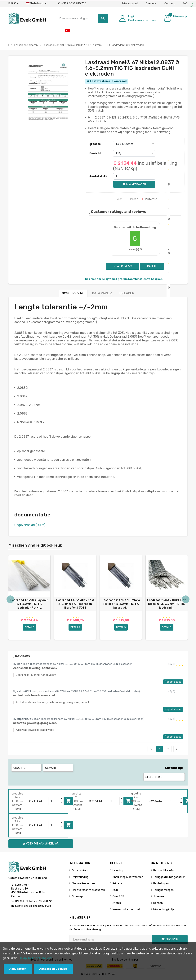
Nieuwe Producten (83, 884)
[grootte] (134, 144)
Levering (118, 871)
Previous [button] (10, 599)
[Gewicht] (134, 153)
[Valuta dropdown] (13, 4)
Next (177, 749)
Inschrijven (170, 939)
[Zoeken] (82, 19)
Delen (118, 199)
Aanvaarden (18, 969)
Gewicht (95, 153)
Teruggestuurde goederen (169, 877)
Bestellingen (161, 884)
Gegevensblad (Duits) (30, 525)
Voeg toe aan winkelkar (69, 825)
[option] (29, 597)
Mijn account (130, 4)
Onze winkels (80, 871)
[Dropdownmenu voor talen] (37, 4)
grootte (95, 144)
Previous (151, 749)
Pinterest (150, 199)
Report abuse (173, 682)
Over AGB (118, 897)
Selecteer (154, 777)
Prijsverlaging (80, 877)
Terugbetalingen (163, 890)
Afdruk (117, 903)
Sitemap (77, 897)
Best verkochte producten (88, 890)
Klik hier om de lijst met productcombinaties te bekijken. (124, 279)
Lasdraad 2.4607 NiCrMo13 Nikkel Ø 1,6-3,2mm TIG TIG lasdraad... (121, 604)
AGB (115, 890)
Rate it (152, 266)
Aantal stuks (98, 176)
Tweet (132, 199)
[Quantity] (54, 801)
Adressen (159, 897)
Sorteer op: (174, 768)
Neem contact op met (126, 909)
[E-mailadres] (111, 940)
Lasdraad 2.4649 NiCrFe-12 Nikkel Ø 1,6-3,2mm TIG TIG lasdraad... (167, 604)
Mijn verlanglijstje (164, 909)
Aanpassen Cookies (53, 969)
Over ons (151, 4)
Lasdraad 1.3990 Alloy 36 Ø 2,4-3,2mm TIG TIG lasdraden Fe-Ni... (29, 604)
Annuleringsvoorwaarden (128, 877)
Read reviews (123, 266)
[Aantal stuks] (134, 176)
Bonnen (158, 903)
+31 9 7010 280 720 (72, 4)
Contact (170, 4)
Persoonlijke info (163, 871)
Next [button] (186, 599)
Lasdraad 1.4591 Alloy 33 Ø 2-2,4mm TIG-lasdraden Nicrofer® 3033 (75, 604)
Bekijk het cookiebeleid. (36, 958)
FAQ (185, 4)
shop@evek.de (42, 906)
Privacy (117, 884)
